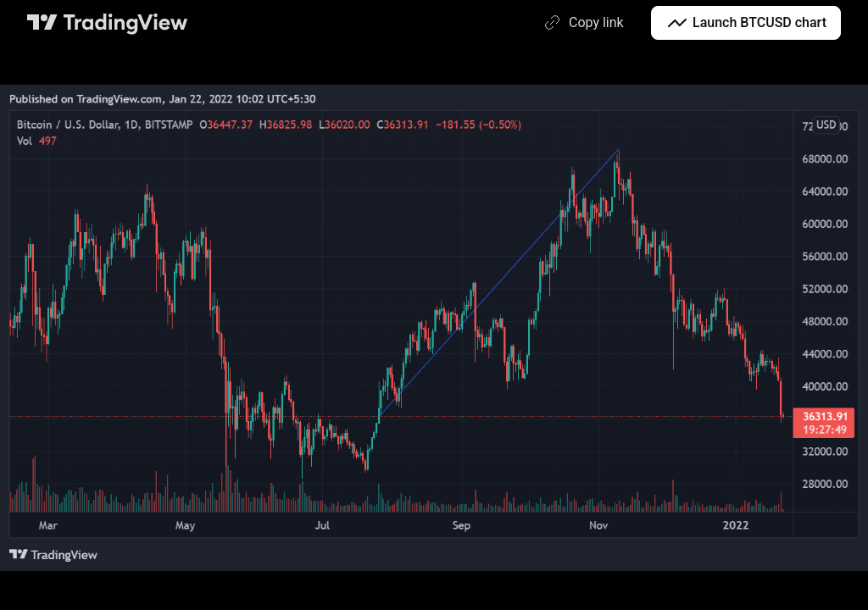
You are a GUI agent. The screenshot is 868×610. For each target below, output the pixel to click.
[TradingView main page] (108, 23)
